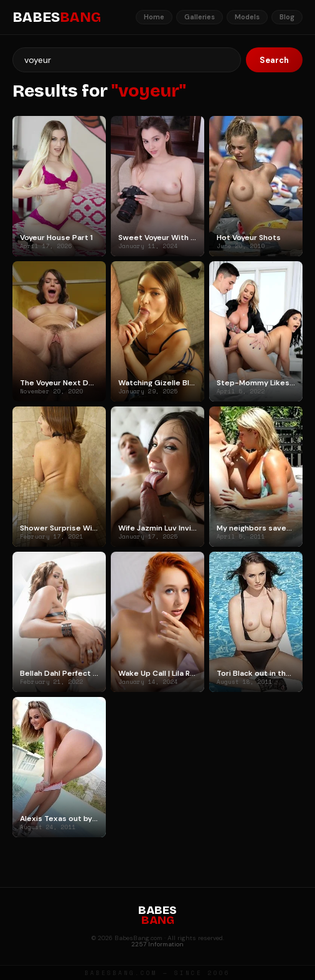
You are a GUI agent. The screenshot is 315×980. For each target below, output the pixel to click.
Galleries (200, 17)
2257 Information (157, 944)
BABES (57, 17)
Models (247, 17)
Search (274, 60)
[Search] (127, 60)
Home (154, 17)
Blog (287, 17)
